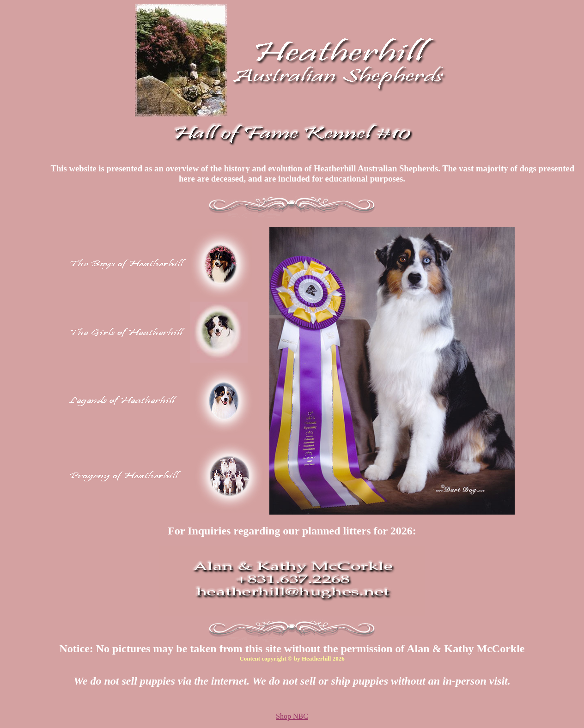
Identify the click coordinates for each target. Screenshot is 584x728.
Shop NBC (292, 716)
